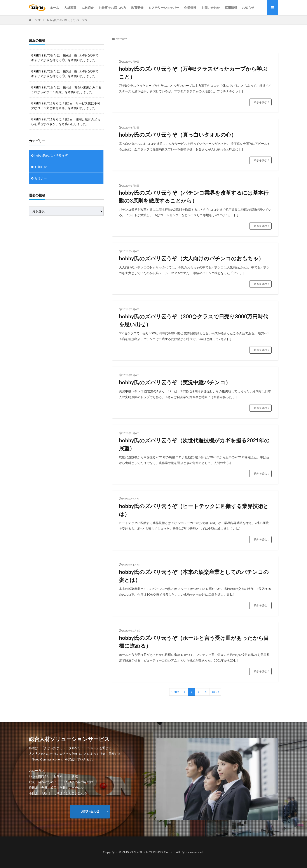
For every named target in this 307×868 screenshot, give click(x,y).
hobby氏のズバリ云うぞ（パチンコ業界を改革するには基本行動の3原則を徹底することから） (194, 197)
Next (214, 692)
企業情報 (190, 8)
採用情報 (231, 8)
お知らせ (248, 8)
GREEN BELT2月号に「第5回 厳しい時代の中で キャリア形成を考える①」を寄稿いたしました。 (65, 74)
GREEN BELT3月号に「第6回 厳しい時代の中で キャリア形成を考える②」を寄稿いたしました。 (65, 58)
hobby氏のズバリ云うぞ (51, 155)
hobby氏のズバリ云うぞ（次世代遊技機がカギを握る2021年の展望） (194, 444)
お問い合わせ (211, 8)
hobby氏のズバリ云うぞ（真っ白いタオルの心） (178, 135)
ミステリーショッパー (164, 8)
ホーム (54, 8)
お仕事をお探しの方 (112, 8)
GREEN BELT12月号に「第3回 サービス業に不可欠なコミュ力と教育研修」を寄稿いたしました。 (66, 106)
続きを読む (260, 102)
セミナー (41, 178)
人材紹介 (87, 8)
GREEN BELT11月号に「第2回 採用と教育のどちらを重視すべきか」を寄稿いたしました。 (66, 122)
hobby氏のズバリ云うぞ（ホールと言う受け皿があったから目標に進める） (194, 642)
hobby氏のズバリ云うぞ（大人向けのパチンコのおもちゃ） (191, 258)
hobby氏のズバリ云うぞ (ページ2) (67, 20)
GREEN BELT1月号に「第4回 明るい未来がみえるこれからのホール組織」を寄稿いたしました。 (66, 90)
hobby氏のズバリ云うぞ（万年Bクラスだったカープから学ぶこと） (193, 73)
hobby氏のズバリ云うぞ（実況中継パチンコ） (175, 382)
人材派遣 (70, 8)
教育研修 (137, 8)
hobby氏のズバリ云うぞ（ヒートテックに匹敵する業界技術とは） (194, 510)
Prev (176, 692)
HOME (37, 20)
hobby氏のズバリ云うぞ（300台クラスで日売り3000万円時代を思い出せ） (194, 320)
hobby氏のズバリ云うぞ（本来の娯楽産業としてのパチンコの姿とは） (194, 576)
